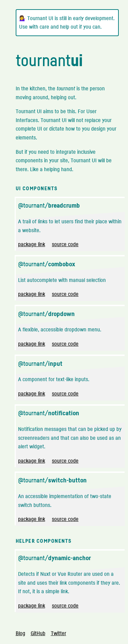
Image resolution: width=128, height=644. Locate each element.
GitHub (38, 633)
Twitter (59, 633)
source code (65, 244)
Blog (20, 633)
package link (32, 244)
